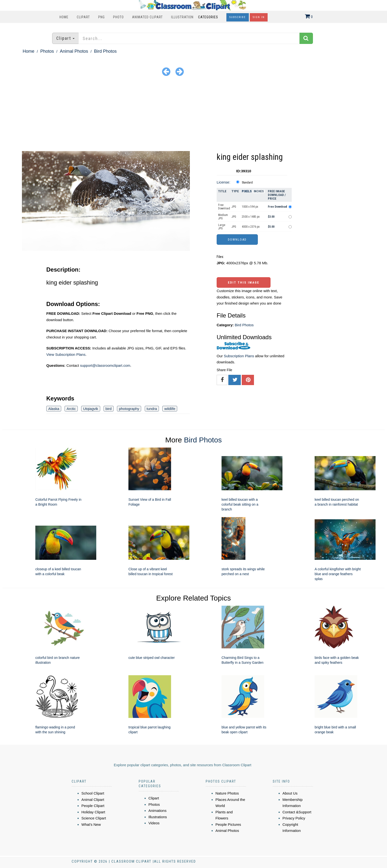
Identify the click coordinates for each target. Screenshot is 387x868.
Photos (47, 51)
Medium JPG (223, 217)
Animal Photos (74, 51)
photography (129, 409)
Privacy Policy (294, 818)
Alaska (54, 409)
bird (109, 409)
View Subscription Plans (66, 354)
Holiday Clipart (93, 812)
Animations (157, 811)
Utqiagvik (91, 409)
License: (223, 182)
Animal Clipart (93, 800)
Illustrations (158, 817)
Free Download (224, 207)
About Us (290, 793)
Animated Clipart (147, 17)
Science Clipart (94, 818)
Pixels (247, 191)
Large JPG (222, 227)
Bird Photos (105, 51)
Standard (247, 183)
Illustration (182, 17)
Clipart (83, 17)
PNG (102, 17)
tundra (152, 409)
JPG (234, 207)
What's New (91, 824)
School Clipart (93, 793)
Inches (259, 191)
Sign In (259, 17)
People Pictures (228, 824)
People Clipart (93, 806)
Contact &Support (297, 812)
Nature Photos (227, 793)
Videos (154, 823)
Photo (118, 17)
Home (64, 17)
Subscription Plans (239, 356)
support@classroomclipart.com (105, 365)
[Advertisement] (193, 114)
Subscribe (238, 17)
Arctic (71, 409)
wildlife (170, 409)
